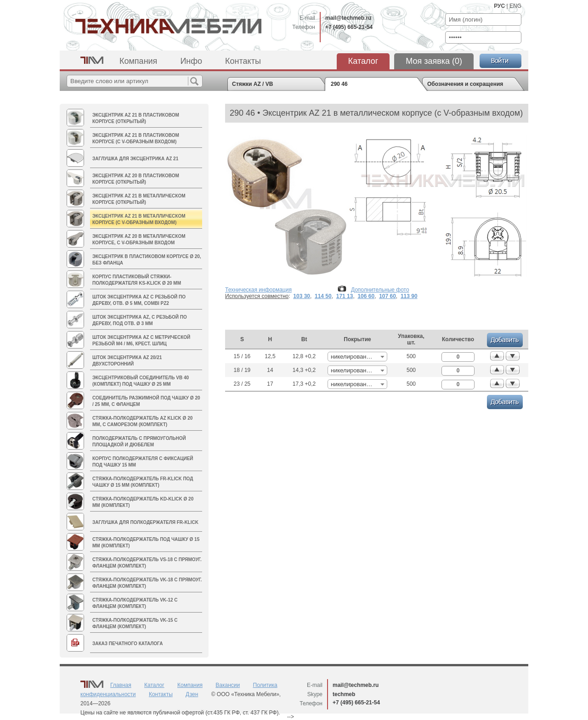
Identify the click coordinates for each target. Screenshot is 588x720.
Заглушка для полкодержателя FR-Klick (145, 522)
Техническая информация (258, 290)
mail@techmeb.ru (348, 18)
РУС (499, 6)
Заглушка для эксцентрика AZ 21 (135, 159)
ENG (515, 6)
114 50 (323, 296)
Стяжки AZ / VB (252, 84)
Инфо (191, 61)
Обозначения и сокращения (465, 84)
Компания (138, 61)
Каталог (363, 61)
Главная (121, 685)
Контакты (243, 61)
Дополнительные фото (380, 290)
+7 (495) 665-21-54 (349, 27)
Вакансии (228, 685)
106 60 (366, 296)
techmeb (344, 694)
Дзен (192, 694)
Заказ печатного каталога (127, 644)
